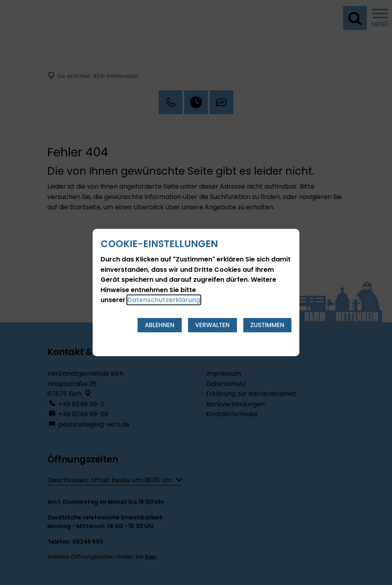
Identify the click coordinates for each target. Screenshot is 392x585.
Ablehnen (160, 325)
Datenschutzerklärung (164, 300)
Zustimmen (267, 325)
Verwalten (212, 325)
